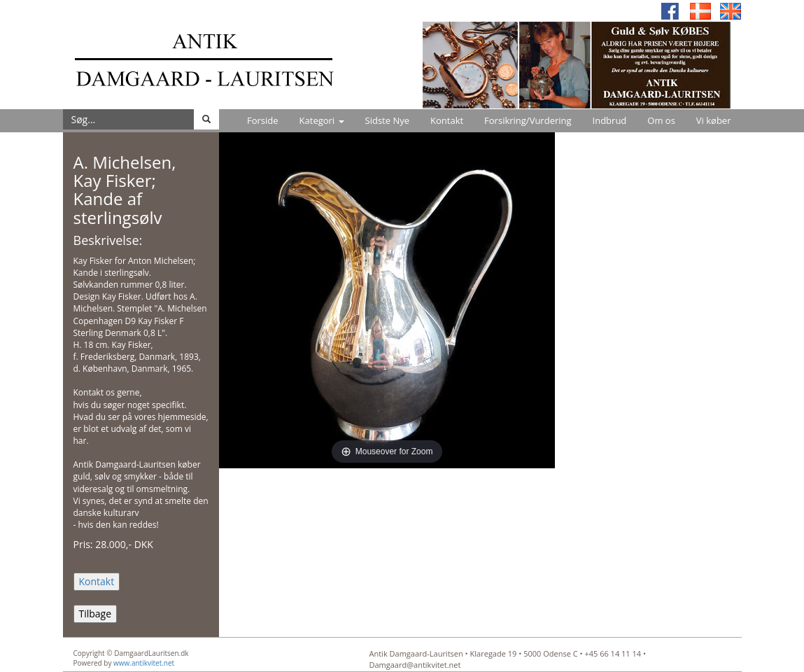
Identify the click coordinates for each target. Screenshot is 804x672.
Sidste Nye (387, 120)
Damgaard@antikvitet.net (415, 665)
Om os (661, 120)
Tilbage (96, 614)
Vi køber (714, 120)
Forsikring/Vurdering (528, 120)
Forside (263, 120)
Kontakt (447, 120)
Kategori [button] (322, 120)
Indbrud (610, 120)
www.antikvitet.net (144, 663)
